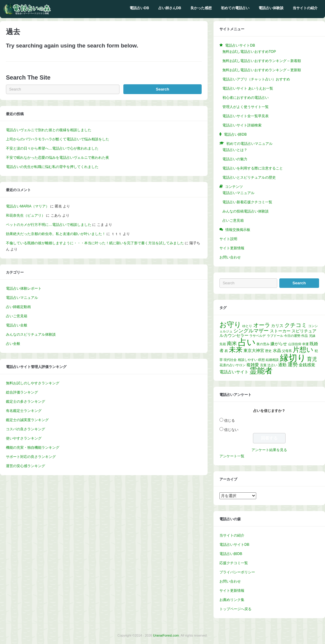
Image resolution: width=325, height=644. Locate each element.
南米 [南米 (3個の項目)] (232, 344)
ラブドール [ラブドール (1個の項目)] (275, 336)
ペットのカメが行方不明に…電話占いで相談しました (49, 225)
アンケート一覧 (232, 456)
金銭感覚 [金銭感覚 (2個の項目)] (307, 365)
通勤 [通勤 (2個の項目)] (282, 365)
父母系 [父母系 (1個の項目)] (287, 351)
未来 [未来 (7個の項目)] (236, 350)
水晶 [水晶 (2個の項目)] (277, 350)
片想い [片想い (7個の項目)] (303, 350)
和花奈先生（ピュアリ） (26, 215)
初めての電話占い (235, 8)
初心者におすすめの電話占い (246, 98)
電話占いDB (139, 8)
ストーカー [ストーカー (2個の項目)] (280, 331)
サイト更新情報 (232, 248)
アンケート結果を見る (269, 450)
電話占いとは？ (235, 150)
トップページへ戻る (235, 609)
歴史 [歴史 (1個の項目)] (268, 351)
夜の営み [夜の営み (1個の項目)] (263, 344)
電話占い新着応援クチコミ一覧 (247, 202)
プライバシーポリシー (237, 572)
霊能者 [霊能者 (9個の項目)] (261, 371)
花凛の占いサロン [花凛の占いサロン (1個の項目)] (232, 365)
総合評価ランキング (22, 392)
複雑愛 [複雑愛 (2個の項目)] (253, 365)
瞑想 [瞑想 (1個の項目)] (262, 360)
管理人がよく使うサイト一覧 (246, 107)
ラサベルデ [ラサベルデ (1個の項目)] (258, 336)
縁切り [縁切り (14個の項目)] (293, 358)
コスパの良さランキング (26, 429)
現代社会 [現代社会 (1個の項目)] (230, 360)
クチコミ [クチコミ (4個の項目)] (296, 325)
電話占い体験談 (271, 8)
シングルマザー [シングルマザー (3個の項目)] (251, 331)
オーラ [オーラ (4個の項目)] (262, 325)
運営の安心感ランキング (26, 466)
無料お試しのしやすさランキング (33, 383)
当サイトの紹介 (305, 8)
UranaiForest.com (166, 635)
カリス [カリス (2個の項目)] (277, 326)
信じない (231, 430)
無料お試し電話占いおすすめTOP (249, 52)
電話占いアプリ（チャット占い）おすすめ (256, 79)
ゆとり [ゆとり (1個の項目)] (247, 326)
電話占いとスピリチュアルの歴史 (249, 177)
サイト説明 (228, 239)
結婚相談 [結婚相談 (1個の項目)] (272, 360)
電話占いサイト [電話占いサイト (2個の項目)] (234, 372)
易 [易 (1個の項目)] (226, 351)
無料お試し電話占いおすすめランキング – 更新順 (262, 70)
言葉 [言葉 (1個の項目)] (263, 365)
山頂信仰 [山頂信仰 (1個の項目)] (295, 344)
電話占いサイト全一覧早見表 (246, 116)
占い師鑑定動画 (18, 307)
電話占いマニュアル (22, 298)
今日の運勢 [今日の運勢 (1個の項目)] (292, 336)
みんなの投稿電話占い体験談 (246, 211)
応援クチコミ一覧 (234, 563)
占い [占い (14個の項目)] (247, 342)
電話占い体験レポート (24, 288)
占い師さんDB (170, 8)
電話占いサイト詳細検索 (242, 125)
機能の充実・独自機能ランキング (33, 448)
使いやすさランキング (24, 438)
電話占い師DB (231, 554)
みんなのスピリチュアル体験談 (31, 334)
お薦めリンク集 (232, 600)
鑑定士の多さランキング (26, 402)
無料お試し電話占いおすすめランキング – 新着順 (262, 61)
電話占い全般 (17, 325)
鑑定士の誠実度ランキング (27, 420)
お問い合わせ (230, 257)
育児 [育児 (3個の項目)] (312, 359)
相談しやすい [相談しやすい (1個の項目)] (248, 360)
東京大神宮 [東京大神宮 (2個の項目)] (254, 350)
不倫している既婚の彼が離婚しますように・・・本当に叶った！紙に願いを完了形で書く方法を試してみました (95, 243)
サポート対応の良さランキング (31, 457)
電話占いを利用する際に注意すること (253, 168)
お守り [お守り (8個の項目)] (230, 325)
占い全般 (13, 344)
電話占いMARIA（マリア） (28, 206)
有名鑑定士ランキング (24, 411)
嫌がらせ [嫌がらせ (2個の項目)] (279, 344)
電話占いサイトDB (234, 545)
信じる (230, 421)
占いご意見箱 (17, 316)
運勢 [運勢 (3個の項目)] (293, 365)
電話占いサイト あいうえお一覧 (248, 88)
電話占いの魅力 (235, 159)
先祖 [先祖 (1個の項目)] (223, 344)
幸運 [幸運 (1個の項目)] (305, 344)
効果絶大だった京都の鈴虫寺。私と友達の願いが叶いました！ (56, 234)
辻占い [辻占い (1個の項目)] (272, 365)
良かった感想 (201, 8)
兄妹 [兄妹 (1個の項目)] (312, 336)
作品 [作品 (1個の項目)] (305, 336)
